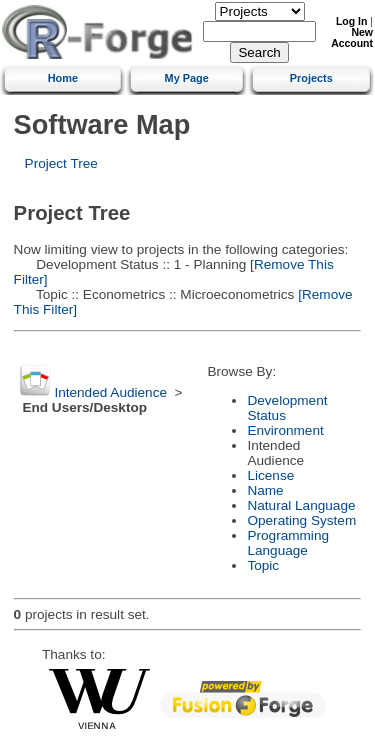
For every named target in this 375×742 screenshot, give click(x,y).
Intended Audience (110, 392)
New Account (352, 38)
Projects (311, 78)
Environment (285, 430)
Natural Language (301, 505)
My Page (187, 78)
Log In (351, 21)
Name (265, 490)
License (270, 475)
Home (63, 78)
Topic (263, 565)
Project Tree (61, 163)
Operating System (301, 520)
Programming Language (288, 543)
